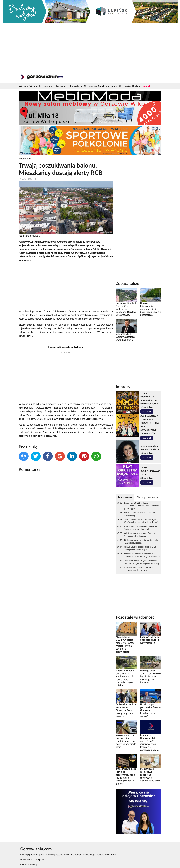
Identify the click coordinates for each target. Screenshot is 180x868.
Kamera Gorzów (28, 865)
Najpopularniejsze (148, 497)
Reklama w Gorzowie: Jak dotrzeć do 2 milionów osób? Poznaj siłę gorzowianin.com (142, 555)
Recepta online (62, 855)
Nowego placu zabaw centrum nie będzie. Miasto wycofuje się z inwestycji (140, 528)
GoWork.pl (76, 855)
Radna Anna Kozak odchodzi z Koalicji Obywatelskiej (139, 514)
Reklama (137, 86)
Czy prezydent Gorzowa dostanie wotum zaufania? (126, 337)
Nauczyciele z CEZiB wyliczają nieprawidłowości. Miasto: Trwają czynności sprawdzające (141, 506)
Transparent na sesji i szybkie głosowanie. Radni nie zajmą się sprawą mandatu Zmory (141, 562)
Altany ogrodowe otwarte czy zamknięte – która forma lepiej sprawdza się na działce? (141, 521)
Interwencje (112, 86)
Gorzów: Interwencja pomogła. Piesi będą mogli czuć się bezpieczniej (150, 309)
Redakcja (24, 855)
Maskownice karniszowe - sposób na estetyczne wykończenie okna (138, 569)
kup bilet (147, 411)
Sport (101, 86)
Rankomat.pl (89, 855)
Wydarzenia (90, 86)
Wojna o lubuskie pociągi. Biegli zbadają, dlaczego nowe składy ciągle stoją (140, 548)
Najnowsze (125, 497)
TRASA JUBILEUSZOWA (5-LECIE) (151, 471)
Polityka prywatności (106, 855)
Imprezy (123, 387)
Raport (146, 86)
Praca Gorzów (47, 855)
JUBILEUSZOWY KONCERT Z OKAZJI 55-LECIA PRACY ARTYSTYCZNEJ (150, 423)
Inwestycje (49, 86)
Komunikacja (76, 86)
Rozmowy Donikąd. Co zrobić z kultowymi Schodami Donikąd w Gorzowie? (126, 309)
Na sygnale (62, 86)
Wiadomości (25, 86)
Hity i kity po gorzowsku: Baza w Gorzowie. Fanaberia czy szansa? (141, 542)
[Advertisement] (90, 46)
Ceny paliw (125, 86)
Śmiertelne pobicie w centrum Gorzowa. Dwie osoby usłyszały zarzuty (140, 535)
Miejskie (38, 86)
